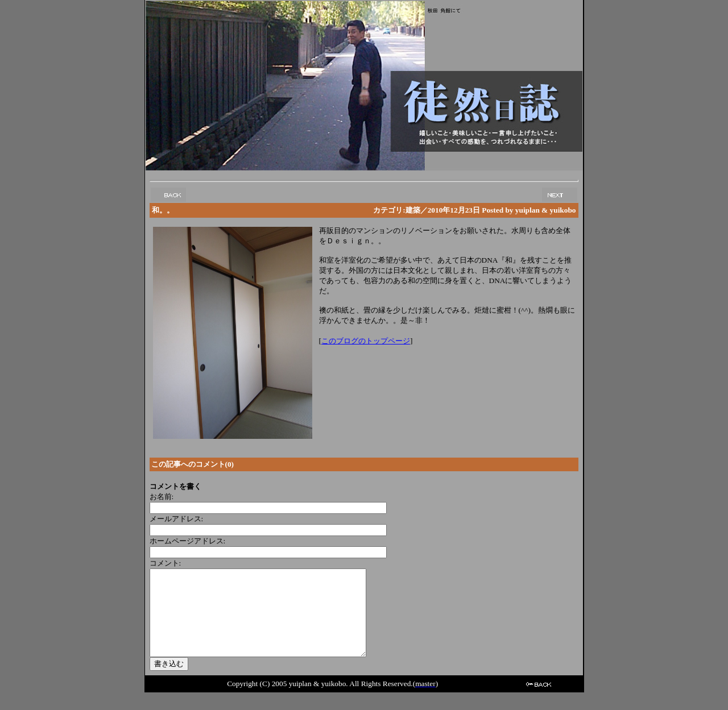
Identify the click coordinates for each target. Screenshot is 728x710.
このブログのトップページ (366, 341)
